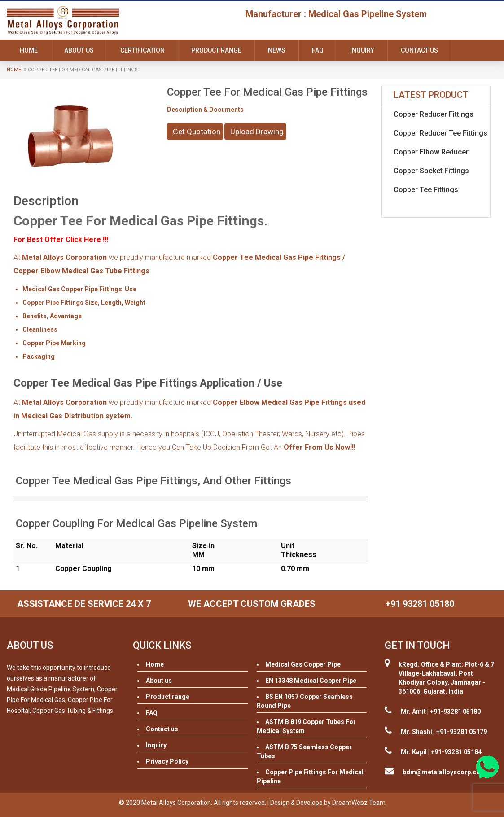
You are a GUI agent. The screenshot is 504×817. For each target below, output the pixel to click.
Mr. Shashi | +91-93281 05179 (444, 732)
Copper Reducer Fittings (434, 114)
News (277, 50)
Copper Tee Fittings (426, 190)
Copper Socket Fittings (431, 171)
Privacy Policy (167, 761)
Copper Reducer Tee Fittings (440, 133)
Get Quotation (197, 132)
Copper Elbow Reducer (431, 152)
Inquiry (362, 50)
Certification (142, 50)
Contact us (419, 50)
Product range (216, 50)
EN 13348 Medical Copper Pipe (311, 681)
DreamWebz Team (359, 803)
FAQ (318, 50)
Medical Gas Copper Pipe (303, 664)
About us (79, 50)
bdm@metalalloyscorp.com (444, 772)
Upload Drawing (257, 132)
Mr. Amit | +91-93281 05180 (441, 712)
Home (29, 50)
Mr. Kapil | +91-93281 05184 (441, 752)
